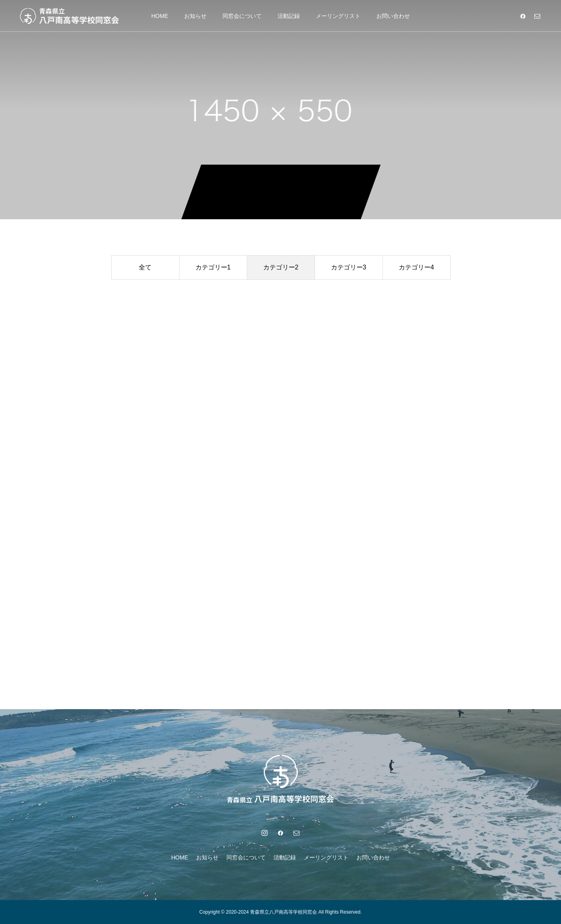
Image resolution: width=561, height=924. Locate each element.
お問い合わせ (393, 16)
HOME (160, 16)
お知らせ (195, 16)
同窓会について (242, 16)
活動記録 (289, 16)
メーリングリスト (338, 16)
